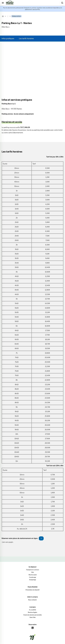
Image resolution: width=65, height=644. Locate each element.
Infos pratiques (8, 39)
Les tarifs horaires (26, 39)
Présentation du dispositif (32, 590)
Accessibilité (32, 610)
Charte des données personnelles (32, 615)
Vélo (32, 572)
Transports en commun (32, 570)
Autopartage (33, 580)
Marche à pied (33, 575)
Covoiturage (33, 577)
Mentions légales (32, 612)
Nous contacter (32, 600)
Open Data (32, 617)
